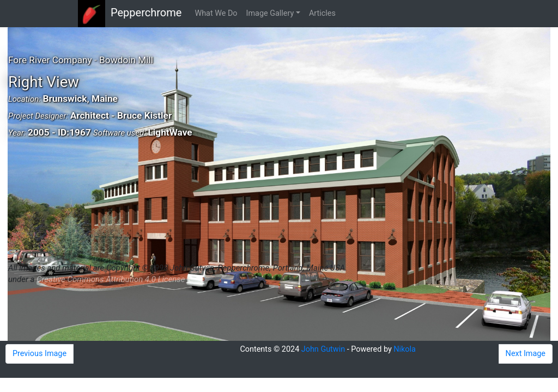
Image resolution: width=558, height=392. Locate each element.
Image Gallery (270, 13)
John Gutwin (323, 349)
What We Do (216, 13)
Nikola (405, 349)
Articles (322, 13)
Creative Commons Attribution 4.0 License (111, 279)
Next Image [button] (526, 354)
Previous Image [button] (40, 354)
